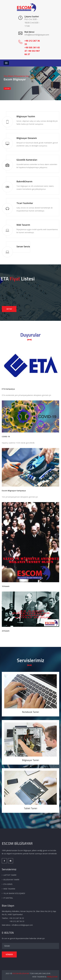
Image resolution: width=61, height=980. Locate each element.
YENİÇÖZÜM (52, 977)
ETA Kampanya (8, 389)
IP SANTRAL (8, 898)
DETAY (9, 309)
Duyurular (30, 335)
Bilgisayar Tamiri (30, 760)
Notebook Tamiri (30, 712)
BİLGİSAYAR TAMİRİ (11, 880)
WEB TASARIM (9, 889)
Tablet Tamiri (30, 808)
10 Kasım (6, 586)
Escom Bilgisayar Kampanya (14, 491)
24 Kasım (6, 631)
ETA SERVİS (8, 884)
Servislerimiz (30, 660)
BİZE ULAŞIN (7, 89)
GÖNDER (9, 954)
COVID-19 (6, 437)
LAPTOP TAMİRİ (10, 875)
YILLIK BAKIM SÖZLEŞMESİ (14, 893)
